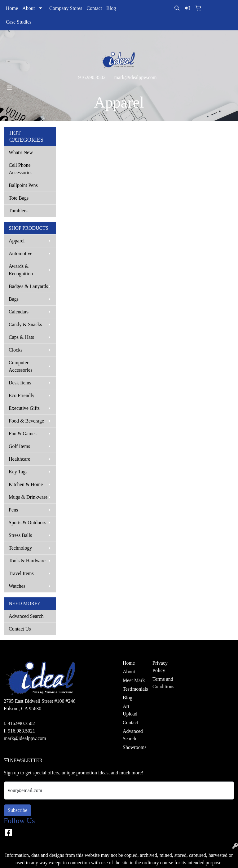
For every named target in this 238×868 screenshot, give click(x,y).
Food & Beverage (26, 421)
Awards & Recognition (21, 270)
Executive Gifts (24, 408)
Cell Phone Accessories (20, 169)
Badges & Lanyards (28, 286)
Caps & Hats (21, 337)
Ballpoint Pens (23, 185)
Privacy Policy (160, 667)
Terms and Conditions (163, 683)
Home (12, 8)
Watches (17, 586)
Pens (13, 510)
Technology (20, 548)
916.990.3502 (92, 77)
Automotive (20, 253)
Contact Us (20, 629)
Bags (14, 299)
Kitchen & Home (26, 484)
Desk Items (20, 383)
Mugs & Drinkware (28, 497)
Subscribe (18, 810)
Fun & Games (23, 434)
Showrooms (134, 747)
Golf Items (19, 446)
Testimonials (134, 689)
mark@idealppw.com (136, 77)
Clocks (15, 350)
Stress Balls (20, 535)
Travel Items (21, 573)
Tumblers (18, 211)
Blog (111, 8)
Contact (94, 8)
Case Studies (19, 22)
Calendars (19, 312)
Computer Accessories (20, 366)
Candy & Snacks (25, 324)
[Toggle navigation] (10, 88)
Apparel (17, 241)
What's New (21, 152)
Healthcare (19, 459)
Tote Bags (19, 198)
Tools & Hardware (27, 561)
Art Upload (130, 710)
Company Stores (66, 8)
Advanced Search (26, 616)
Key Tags (18, 472)
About (29, 8)
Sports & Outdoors (27, 523)
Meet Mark (134, 680)
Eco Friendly (22, 395)
